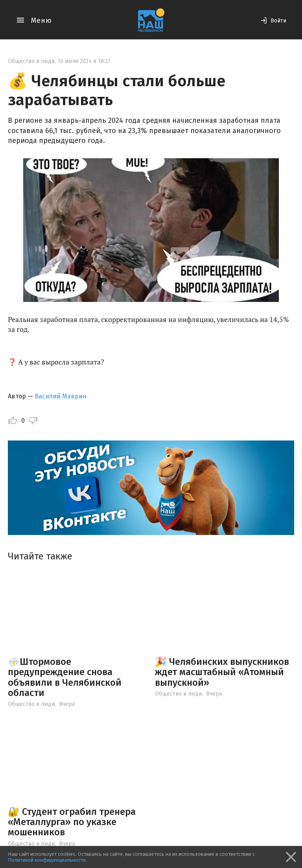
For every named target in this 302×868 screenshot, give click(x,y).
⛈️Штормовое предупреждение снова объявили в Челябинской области (65, 677)
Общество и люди (31, 61)
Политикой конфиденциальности (47, 860)
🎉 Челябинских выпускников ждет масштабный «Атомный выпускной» (222, 672)
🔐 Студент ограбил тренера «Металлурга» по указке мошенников (72, 822)
